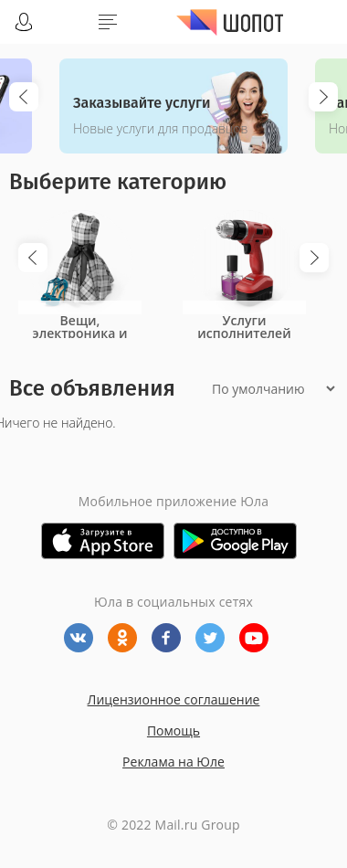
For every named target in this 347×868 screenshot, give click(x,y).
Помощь (173, 730)
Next (323, 97)
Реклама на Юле (173, 762)
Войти (24, 22)
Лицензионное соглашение (174, 699)
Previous (24, 97)
